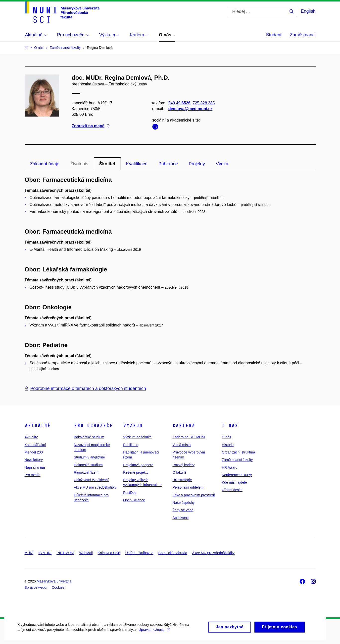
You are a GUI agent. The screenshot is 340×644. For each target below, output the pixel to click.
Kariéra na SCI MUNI (189, 437)
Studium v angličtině (89, 457)
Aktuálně (38, 426)
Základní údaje (45, 164)
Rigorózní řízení (86, 472)
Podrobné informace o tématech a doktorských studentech (85, 388)
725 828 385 (204, 103)
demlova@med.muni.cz (190, 109)
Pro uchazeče (93, 426)
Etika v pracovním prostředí (194, 495)
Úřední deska (232, 490)
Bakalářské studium (89, 437)
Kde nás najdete (234, 482)
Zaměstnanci (303, 35)
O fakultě (179, 472)
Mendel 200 (34, 452)
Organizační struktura (239, 452)
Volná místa (181, 445)
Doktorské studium (88, 465)
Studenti (274, 35)
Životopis (79, 164)
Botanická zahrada (173, 553)
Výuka (222, 164)
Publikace (168, 164)
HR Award (230, 467)
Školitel (107, 164)
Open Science (134, 500)
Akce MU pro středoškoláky (95, 487)
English (308, 11)
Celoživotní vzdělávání (91, 480)
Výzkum (133, 426)
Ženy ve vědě (183, 510)
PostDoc (130, 493)
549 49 (179, 103)
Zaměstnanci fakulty (237, 460)
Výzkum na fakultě (137, 437)
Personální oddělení (188, 487)
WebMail (86, 553)
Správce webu (36, 587)
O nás (230, 426)
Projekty (197, 164)
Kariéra (184, 426)
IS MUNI (45, 553)
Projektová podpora (138, 465)
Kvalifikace (137, 164)
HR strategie (182, 480)
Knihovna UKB (109, 553)
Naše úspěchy (183, 503)
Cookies (58, 587)
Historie (228, 445)
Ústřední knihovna (139, 553)
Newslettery (34, 460)
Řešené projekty (136, 472)
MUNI (29, 553)
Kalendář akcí (35, 445)
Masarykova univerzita (54, 581)
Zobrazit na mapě (91, 126)
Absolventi (180, 518)
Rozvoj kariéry (183, 465)
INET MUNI (65, 553)
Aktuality (31, 437)
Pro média (33, 475)
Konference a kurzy (237, 475)
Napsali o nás (35, 467)
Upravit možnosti (154, 636)
